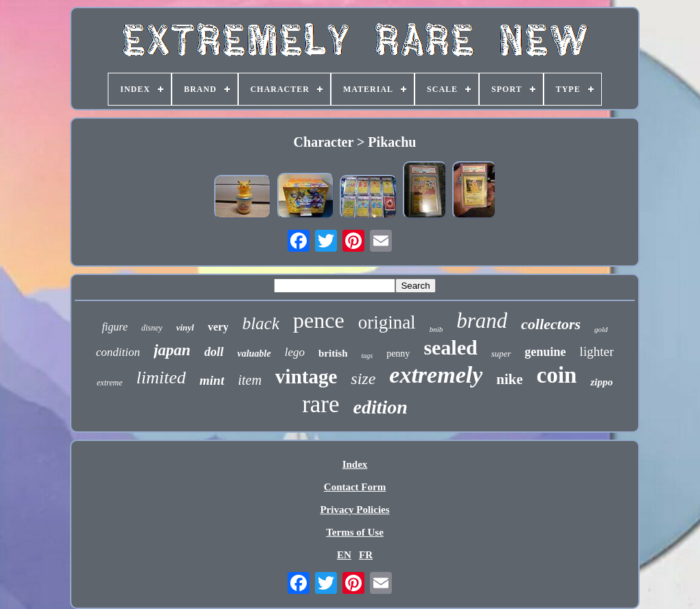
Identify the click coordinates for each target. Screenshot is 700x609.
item (250, 380)
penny (398, 354)
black (261, 323)
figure (115, 327)
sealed (450, 347)
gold (601, 329)
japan (172, 350)
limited (161, 378)
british (333, 353)
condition (118, 352)
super (501, 354)
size (363, 379)
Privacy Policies (354, 510)
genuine (546, 352)
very (218, 327)
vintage (306, 377)
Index (355, 464)
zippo (602, 382)
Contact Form (355, 487)
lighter (597, 351)
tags (367, 356)
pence (319, 320)
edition (381, 407)
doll (214, 352)
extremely (436, 375)
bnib (436, 329)
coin (557, 375)
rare (320, 404)
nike (510, 379)
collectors (551, 324)
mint (212, 380)
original (387, 322)
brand (482, 321)
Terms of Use (355, 532)
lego (295, 352)
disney (152, 328)
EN (344, 555)
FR (366, 555)
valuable (254, 354)
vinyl (185, 327)
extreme (110, 383)
